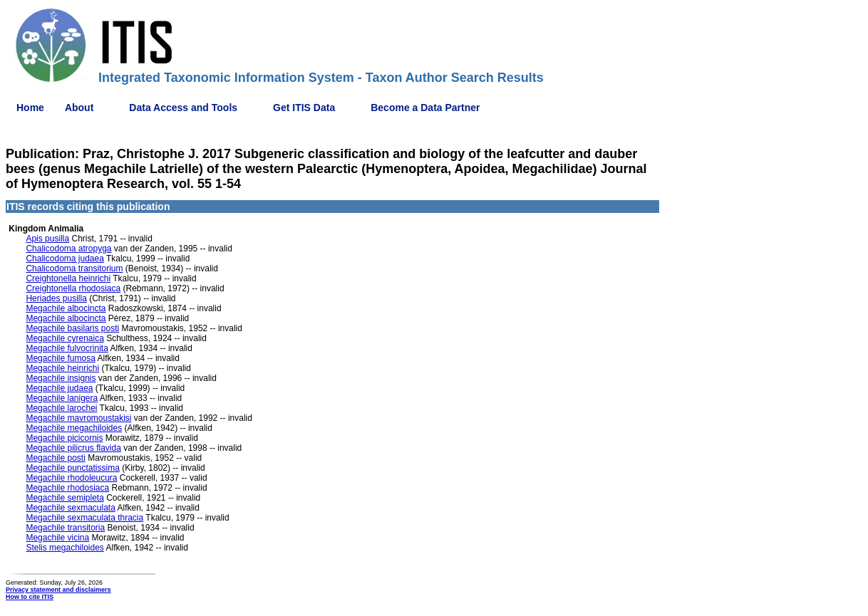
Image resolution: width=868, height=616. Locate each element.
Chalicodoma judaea (64, 259)
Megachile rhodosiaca (67, 488)
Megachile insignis (61, 378)
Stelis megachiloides (64, 548)
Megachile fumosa (60, 358)
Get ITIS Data (304, 108)
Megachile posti (55, 458)
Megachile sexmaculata (70, 508)
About (79, 108)
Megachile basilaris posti (72, 328)
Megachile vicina (57, 538)
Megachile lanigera (62, 398)
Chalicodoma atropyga (68, 249)
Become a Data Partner (425, 108)
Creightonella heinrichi (68, 278)
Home (30, 108)
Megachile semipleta (64, 498)
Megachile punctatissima (72, 468)
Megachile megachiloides (74, 428)
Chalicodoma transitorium (74, 268)
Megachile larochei (61, 408)
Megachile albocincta (66, 308)
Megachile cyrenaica (64, 338)
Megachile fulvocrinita (67, 348)
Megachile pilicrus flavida (73, 448)
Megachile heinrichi (62, 368)
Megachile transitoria (65, 528)
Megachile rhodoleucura (71, 478)
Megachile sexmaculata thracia (84, 518)
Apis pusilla (47, 239)
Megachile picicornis (64, 438)
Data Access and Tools (183, 108)
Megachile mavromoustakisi (78, 418)
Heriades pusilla (56, 298)
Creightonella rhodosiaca (73, 288)
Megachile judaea (59, 388)
